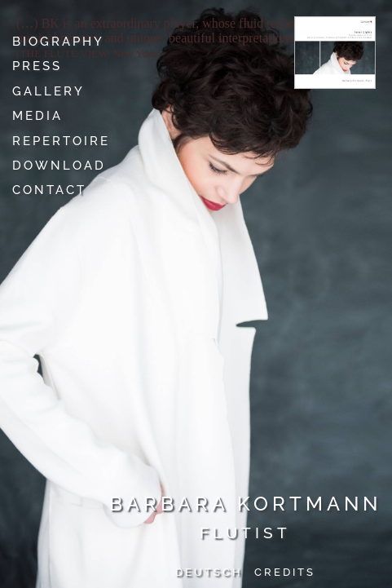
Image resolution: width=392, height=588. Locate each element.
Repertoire (61, 141)
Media (37, 116)
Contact (49, 190)
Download (59, 166)
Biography (58, 42)
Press (37, 66)
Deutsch (209, 572)
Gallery (48, 91)
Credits (285, 572)
